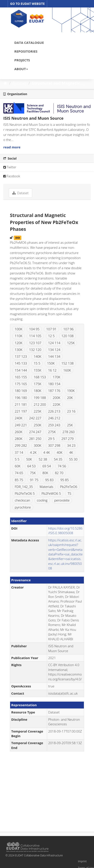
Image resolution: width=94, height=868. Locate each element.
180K (37, 391)
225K (37, 411)
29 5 (52, 439)
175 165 (21, 384)
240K (18, 418)
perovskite (62, 500)
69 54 (47, 466)
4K (71, 452)
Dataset (20, 83)
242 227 (35, 418)
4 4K (47, 452)
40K (59, 452)
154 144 (21, 370)
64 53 (31, 466)
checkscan (22, 500)
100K (18, 329)
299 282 (21, 445)
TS (69, 493)
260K (18, 432)
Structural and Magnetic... (58, 83)
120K (18, 343)
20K (70, 398)
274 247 (35, 432)
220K (56, 404)
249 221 (21, 425)
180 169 (21, 391)
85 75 (19, 480)
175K (37, 384)
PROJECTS (22, 60)
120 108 (67, 336)
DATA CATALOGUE (29, 43)
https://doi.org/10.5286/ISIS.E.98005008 (65, 531)
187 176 (54, 391)
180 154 (54, 384)
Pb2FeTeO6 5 (25, 493)
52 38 (43, 459)
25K (70, 425)
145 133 (21, 363)
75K (33, 473)
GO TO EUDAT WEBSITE (27, 4)
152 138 (67, 363)
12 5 (52, 336)
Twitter (10, 167)
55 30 (73, 459)
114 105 (35, 336)
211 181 (21, 404)
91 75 (34, 480)
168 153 (40, 377)
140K (37, 356)
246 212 (54, 418)
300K (37, 445)
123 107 (35, 343)
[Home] (5, 83)
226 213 (54, 411)
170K (56, 377)
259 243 (54, 425)
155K (37, 370)
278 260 (69, 432)
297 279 (67, 439)
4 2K (33, 452)
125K (71, 343)
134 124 (54, 350)
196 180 (21, 398)
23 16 (71, 411)
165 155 (21, 377)
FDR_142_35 (24, 487)
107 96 (69, 329)
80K (45, 473)
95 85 (65, 480)
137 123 (21, 356)
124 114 (54, 343)
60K (18, 466)
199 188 (40, 398)
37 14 (19, 452)
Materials (46, 487)
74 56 (62, 466)
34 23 (71, 445)
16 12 (52, 370)
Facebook (12, 176)
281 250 (35, 439)
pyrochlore (23, 507)
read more (12, 147)
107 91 (51, 329)
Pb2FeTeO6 (69, 487)
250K (37, 425)
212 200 (40, 404)
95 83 (49, 480)
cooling (42, 500)
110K (18, 336)
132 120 (35, 350)
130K (18, 350)
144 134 (54, 356)
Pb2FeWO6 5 (51, 493)
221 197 (21, 411)
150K (51, 363)
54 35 (58, 459)
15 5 (37, 363)
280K (18, 439)
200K (56, 398)
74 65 (19, 473)
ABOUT (21, 69)
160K (67, 370)
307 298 (54, 445)
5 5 (17, 459)
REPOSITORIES (26, 51)
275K (52, 432)
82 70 (59, 473)
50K (29, 459)
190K (71, 391)
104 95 (34, 329)
